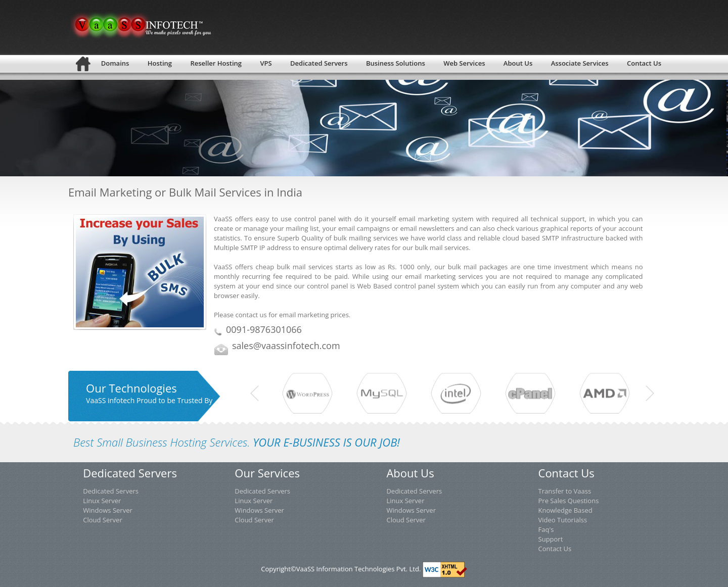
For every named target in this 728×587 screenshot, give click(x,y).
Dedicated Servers (111, 491)
